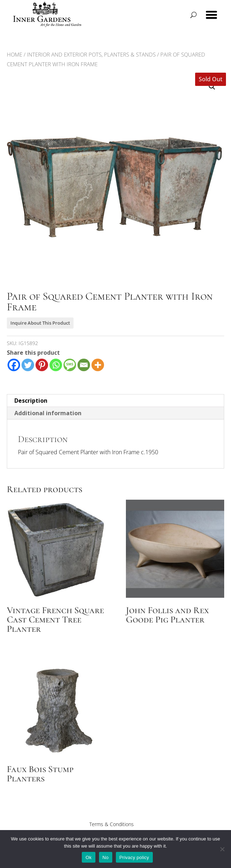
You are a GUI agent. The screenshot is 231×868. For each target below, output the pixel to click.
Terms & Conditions (112, 824)
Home (15, 54)
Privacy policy (134, 857)
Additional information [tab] (48, 413)
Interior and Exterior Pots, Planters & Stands (91, 54)
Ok (88, 857)
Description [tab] (31, 401)
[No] (222, 849)
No (106, 857)
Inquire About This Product (40, 323)
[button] (212, 87)
